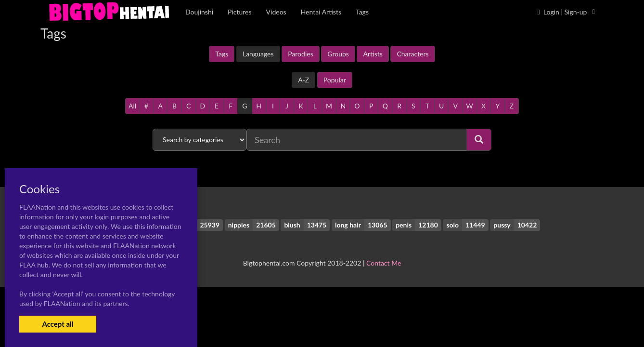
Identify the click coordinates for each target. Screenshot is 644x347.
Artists (373, 54)
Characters (412, 54)
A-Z (303, 80)
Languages (258, 54)
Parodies (301, 54)
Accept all (58, 324)
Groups (338, 54)
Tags (222, 54)
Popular (335, 80)
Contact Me (384, 263)
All (132, 106)
